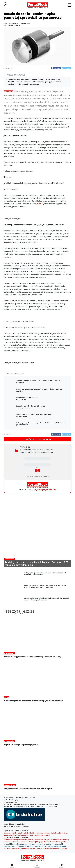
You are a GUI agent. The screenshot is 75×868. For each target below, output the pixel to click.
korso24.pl (48, 844)
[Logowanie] (62, 865)
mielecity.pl (57, 844)
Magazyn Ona (42, 842)
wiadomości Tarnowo (59, 848)
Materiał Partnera (14, 25)
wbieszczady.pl (41, 846)
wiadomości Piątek (28, 848)
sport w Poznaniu (43, 848)
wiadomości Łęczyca (42, 835)
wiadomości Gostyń (42, 840)
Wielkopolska (61, 842)
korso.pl (7, 844)
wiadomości (52, 842)
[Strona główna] (12, 865)
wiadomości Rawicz (11, 842)
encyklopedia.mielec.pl (25, 846)
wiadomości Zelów (26, 835)
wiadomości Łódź (10, 833)
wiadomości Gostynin (60, 833)
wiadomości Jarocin (26, 840)
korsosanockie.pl (36, 844)
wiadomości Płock (10, 840)
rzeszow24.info (9, 846)
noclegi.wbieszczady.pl (56, 846)
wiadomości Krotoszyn (59, 840)
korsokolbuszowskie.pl (20, 844)
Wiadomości (8, 91)
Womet (40, 204)
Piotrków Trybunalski (12, 848)
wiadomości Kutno (44, 833)
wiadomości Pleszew (27, 842)
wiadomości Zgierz (11, 835)
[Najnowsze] (37, 865)
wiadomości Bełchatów (27, 833)
